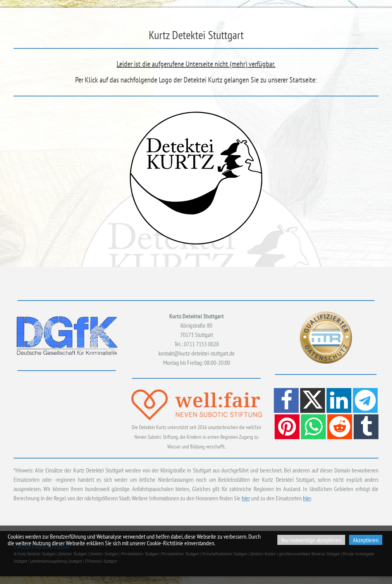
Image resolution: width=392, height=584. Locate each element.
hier (246, 498)
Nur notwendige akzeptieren (311, 540)
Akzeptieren (366, 540)
